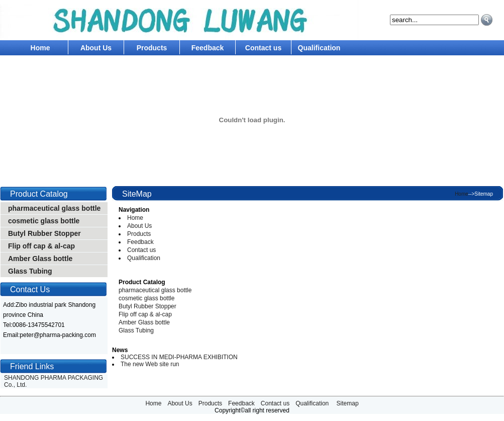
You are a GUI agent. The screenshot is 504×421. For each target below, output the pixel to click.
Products (152, 48)
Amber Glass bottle (40, 259)
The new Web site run (150, 364)
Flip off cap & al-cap (41, 246)
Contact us (263, 48)
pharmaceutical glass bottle (54, 208)
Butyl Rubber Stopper (44, 233)
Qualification (319, 48)
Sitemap (348, 403)
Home (40, 48)
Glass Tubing (30, 271)
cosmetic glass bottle (44, 221)
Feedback (208, 48)
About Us (96, 48)
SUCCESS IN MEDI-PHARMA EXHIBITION (179, 357)
